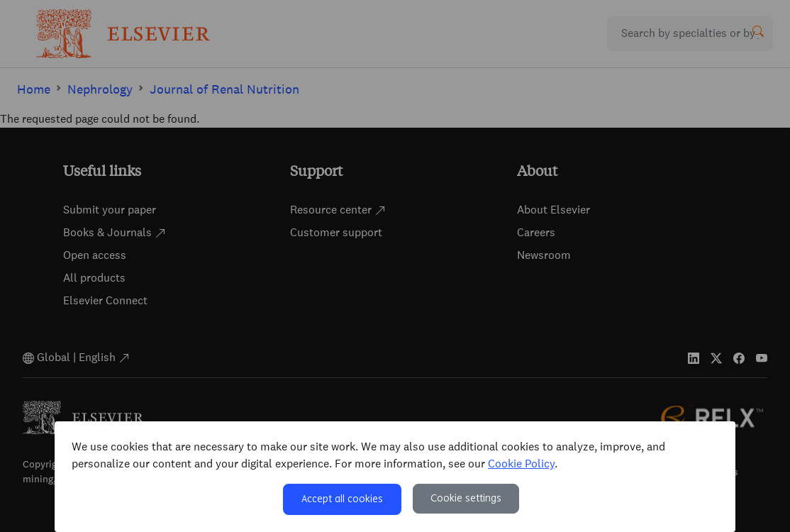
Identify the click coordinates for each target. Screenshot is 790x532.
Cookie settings (466, 499)
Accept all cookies (342, 499)
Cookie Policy (521, 464)
